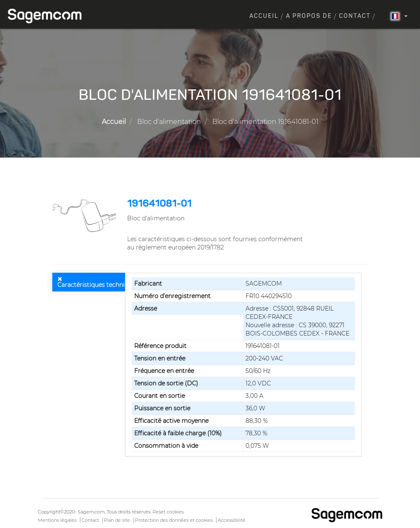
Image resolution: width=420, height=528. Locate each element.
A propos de (309, 16)
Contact (355, 16)
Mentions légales (57, 520)
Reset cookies (168, 512)
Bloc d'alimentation (169, 122)
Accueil (264, 16)
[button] (86, 215)
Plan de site (117, 520)
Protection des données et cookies (174, 520)
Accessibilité (232, 520)
